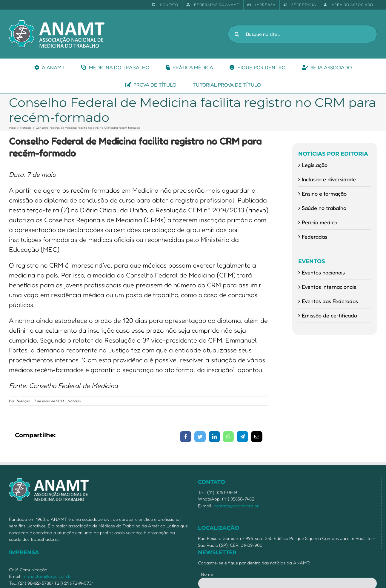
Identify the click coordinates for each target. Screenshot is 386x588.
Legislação (315, 165)
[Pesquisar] (237, 34)
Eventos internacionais (329, 287)
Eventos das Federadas (330, 301)
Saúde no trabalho (324, 208)
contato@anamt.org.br (236, 506)
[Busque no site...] (302, 34)
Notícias (74, 401)
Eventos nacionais (323, 272)
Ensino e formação (324, 194)
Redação (23, 401)
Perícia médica (320, 222)
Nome (207, 574)
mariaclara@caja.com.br (48, 576)
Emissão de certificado (329, 315)
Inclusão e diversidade (329, 179)
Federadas (315, 237)
